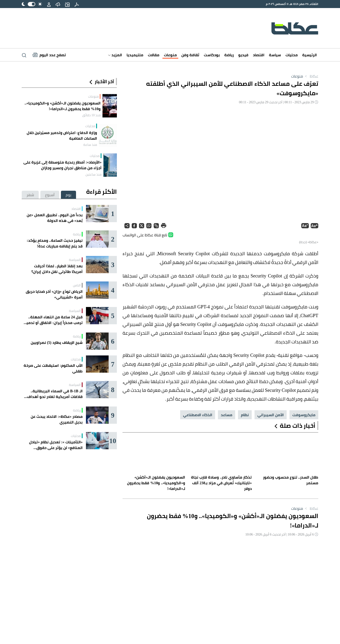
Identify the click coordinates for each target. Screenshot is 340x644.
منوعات (170, 55)
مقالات (154, 55)
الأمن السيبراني (271, 415)
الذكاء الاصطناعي (198, 415)
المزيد (115, 55)
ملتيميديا (135, 55)
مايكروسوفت (304, 415)
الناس (77, 285)
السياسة (75, 260)
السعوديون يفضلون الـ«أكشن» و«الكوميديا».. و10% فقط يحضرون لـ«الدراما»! (63, 106)
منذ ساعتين (93, 174)
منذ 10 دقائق (91, 115)
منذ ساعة (90, 145)
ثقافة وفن (190, 55)
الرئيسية (310, 55)
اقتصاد (259, 55)
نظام (245, 415)
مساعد (227, 415)
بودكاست (212, 55)
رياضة (229, 55)
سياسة (275, 55)
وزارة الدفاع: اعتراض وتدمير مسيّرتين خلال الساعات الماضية (62, 135)
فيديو (243, 55)
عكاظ (311, 76)
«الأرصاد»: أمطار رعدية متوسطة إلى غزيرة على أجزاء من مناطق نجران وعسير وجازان (62, 165)
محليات (292, 55)
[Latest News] (49, 55)
